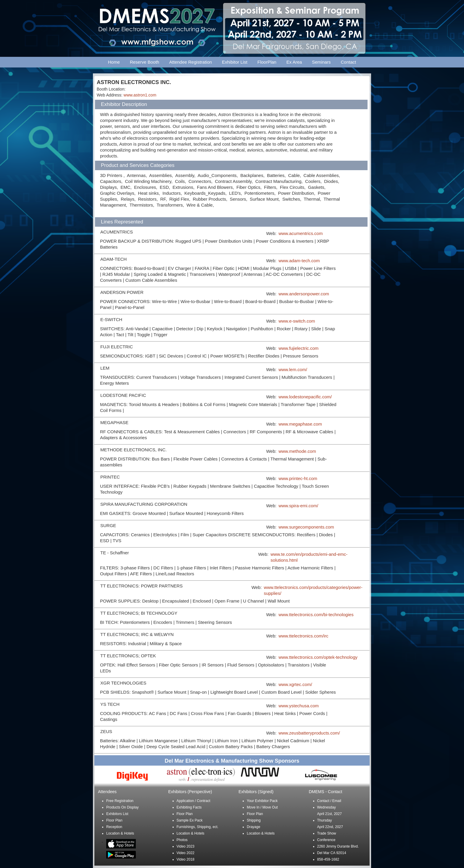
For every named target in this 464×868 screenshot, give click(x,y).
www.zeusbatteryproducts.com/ (309, 733)
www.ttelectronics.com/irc (303, 636)
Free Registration (120, 801)
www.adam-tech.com (299, 261)
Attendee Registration (191, 62)
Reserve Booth (145, 62)
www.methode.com (297, 451)
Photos (182, 840)
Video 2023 (186, 846)
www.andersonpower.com (304, 294)
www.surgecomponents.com (306, 527)
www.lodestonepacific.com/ (305, 397)
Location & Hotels (120, 833)
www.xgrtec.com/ (295, 684)
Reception (114, 827)
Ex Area (294, 62)
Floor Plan (114, 820)
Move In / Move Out (262, 807)
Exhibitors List (117, 814)
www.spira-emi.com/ (298, 506)
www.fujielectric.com (298, 348)
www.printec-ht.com (298, 478)
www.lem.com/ (293, 369)
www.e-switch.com (297, 321)
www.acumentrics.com (301, 233)
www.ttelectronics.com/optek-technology (318, 657)
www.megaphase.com (300, 424)
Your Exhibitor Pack (262, 801)
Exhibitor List (235, 62)
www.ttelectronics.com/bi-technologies (316, 615)
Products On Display (122, 807)
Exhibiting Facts (189, 807)
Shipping (254, 820)
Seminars (321, 62)
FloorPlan (267, 62)
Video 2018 (186, 859)
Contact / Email (329, 801)
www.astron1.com (140, 95)
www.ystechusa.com (299, 706)
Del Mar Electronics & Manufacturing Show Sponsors (232, 761)
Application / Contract (194, 801)
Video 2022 (186, 853)
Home (114, 62)
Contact (349, 62)
